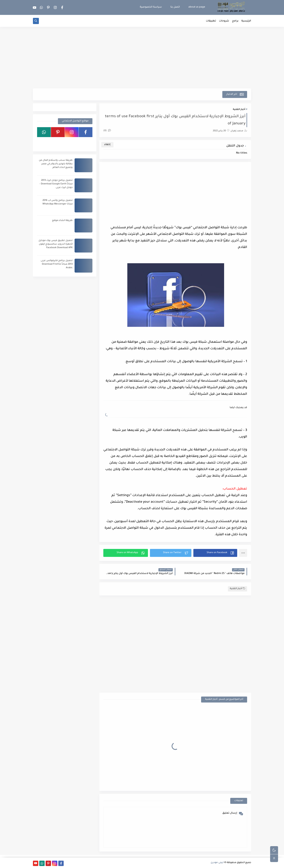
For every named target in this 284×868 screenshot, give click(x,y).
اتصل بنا (175, 7)
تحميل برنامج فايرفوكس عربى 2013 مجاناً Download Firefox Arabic (57, 264)
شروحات (224, 21)
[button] (215, 553)
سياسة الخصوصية (151, 7)
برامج (235, 21)
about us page (197, 7)
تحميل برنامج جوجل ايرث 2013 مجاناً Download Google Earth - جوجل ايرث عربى (56, 184)
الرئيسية (246, 21)
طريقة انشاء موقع (62, 221)
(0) (107, 131)
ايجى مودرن (217, 863)
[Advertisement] (142, 58)
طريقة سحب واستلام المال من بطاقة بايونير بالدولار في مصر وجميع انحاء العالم (56, 164)
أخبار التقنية (239, 110)
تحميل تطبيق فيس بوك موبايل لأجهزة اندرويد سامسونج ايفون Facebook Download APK (56, 244)
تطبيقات (211, 21)
